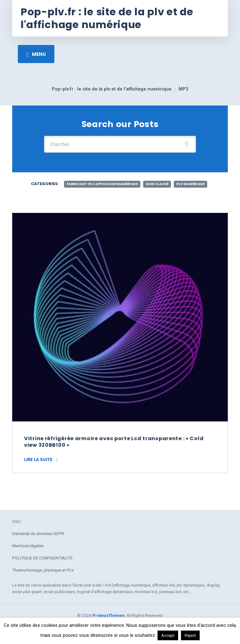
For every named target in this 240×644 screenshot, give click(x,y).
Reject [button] (190, 635)
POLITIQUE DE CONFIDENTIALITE (42, 558)
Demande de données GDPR (38, 533)
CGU (16, 521)
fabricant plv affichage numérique (102, 184)
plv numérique (190, 184)
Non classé (157, 184)
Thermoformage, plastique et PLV (43, 570)
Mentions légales (28, 546)
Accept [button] (168, 635)
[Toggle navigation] (36, 54)
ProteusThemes (109, 615)
